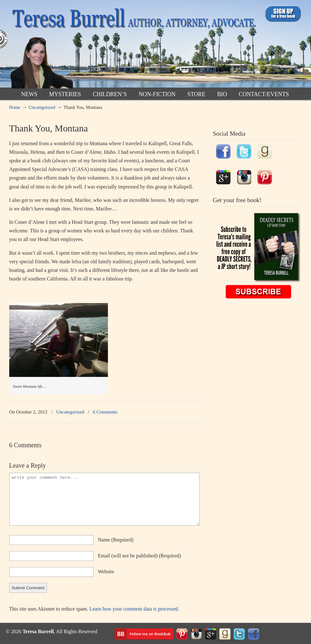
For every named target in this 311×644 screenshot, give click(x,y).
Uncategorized (42, 107)
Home (15, 107)
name (116, 540)
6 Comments (105, 412)
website (106, 572)
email (140, 556)
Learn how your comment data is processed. (134, 609)
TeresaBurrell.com (133, 46)
